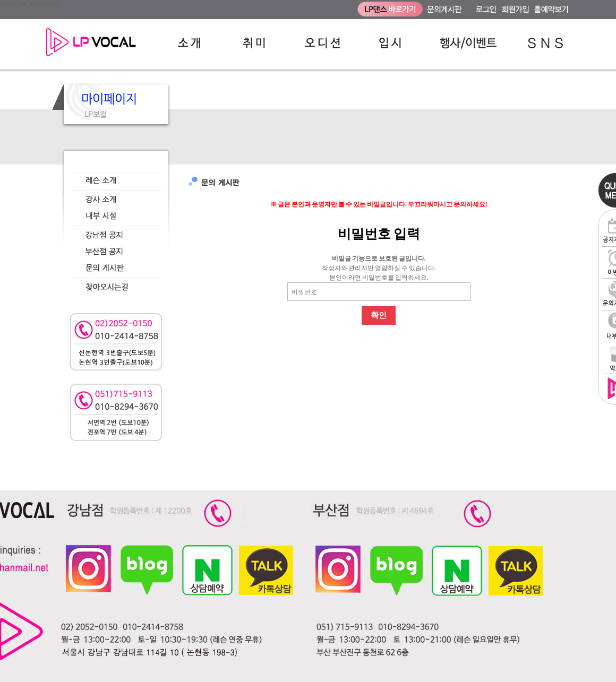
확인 (379, 315)
